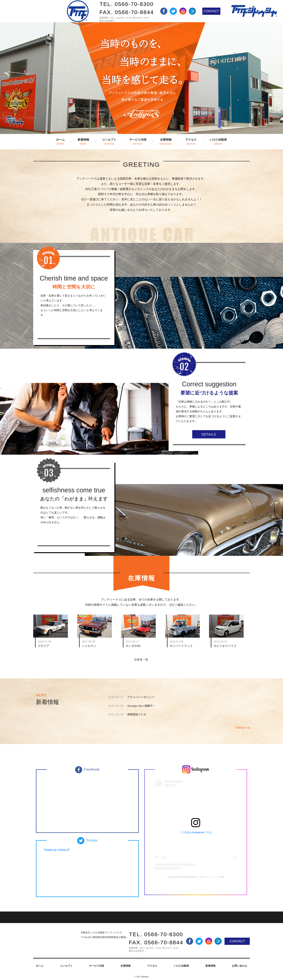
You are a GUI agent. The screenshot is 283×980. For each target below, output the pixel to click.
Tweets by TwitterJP (57, 850)
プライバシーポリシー (141, 697)
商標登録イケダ (137, 714)
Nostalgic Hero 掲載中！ (141, 706)
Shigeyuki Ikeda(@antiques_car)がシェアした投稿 (196, 877)
